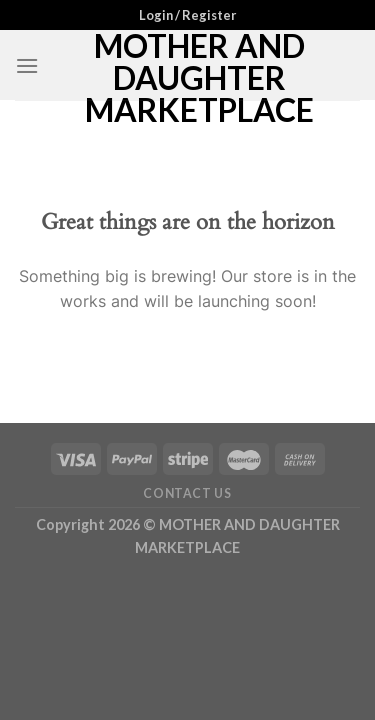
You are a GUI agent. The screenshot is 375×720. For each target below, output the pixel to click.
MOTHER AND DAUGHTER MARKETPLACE (199, 78)
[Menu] (27, 65)
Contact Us (187, 493)
